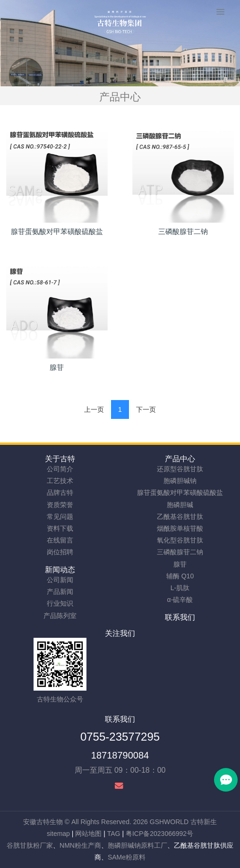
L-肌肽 (180, 588)
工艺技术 (60, 481)
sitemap (58, 834)
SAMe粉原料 (127, 857)
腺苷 (180, 564)
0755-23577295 (120, 737)
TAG (114, 834)
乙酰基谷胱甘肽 (180, 517)
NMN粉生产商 (80, 845)
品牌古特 (60, 492)
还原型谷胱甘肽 (180, 469)
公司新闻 (60, 580)
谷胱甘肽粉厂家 (30, 845)
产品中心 (180, 459)
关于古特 (60, 459)
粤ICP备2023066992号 (159, 834)
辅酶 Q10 (180, 576)
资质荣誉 (60, 505)
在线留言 (60, 540)
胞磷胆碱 (180, 505)
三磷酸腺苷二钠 (180, 552)
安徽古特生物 (43, 822)
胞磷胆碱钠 (180, 481)
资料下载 (60, 528)
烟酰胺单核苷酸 (180, 528)
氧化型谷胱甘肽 (180, 540)
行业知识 (60, 603)
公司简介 (60, 469)
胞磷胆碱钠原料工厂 (137, 845)
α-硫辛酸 (180, 600)
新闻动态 (60, 570)
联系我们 (180, 617)
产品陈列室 (60, 616)
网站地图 (88, 834)
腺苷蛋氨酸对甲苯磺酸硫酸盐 (180, 492)
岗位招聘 (60, 552)
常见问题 (60, 517)
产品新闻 (60, 592)
